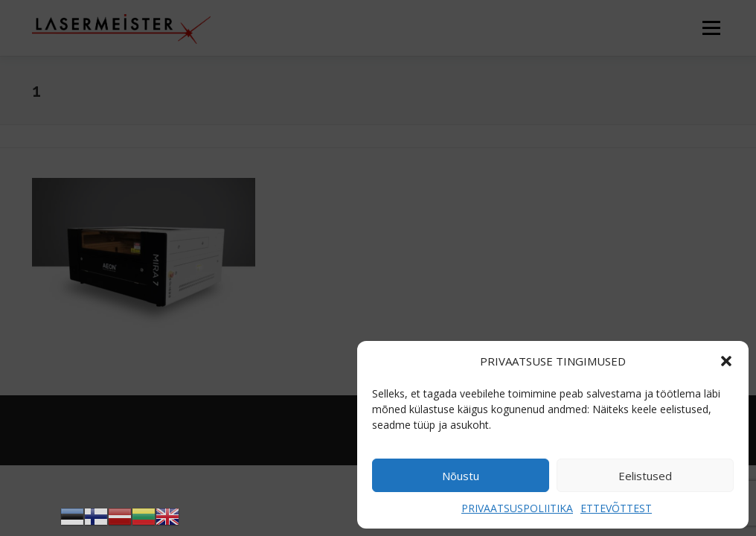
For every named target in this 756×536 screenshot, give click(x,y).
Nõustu (461, 476)
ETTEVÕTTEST (616, 508)
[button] (726, 361)
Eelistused (645, 476)
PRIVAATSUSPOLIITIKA (517, 508)
